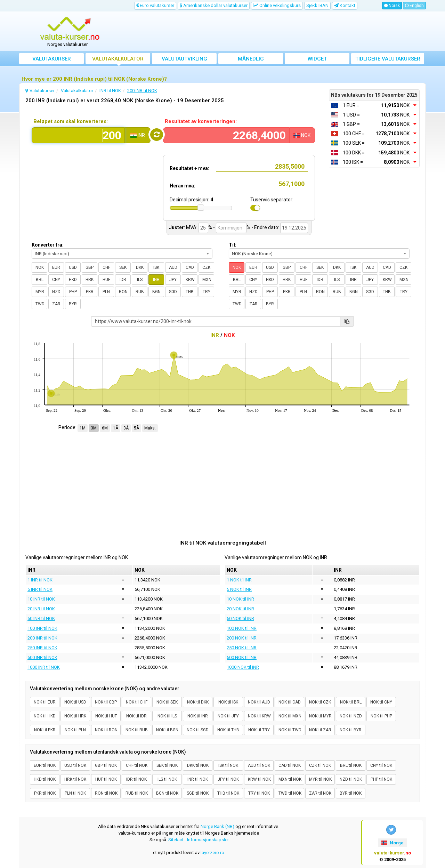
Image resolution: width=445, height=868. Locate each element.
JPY (173, 280)
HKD (73, 280)
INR (156, 280)
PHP (73, 292)
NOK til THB (228, 730)
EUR (56, 267)
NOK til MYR (320, 716)
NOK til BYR (351, 730)
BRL (40, 280)
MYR (40, 292)
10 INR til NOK (41, 599)
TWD (40, 304)
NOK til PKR (45, 730)
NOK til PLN (75, 730)
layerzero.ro (212, 853)
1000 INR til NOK (44, 667)
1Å (116, 428)
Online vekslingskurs (277, 5)
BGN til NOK (167, 793)
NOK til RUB (137, 730)
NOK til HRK (75, 716)
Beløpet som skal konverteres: (71, 121)
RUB (140, 292)
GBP (90, 267)
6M (105, 428)
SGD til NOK (198, 793)
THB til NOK (228, 793)
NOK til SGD (198, 730)
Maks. (150, 428)
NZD (56, 292)
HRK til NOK (75, 779)
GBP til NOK (106, 765)
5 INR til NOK (40, 589)
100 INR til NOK (42, 628)
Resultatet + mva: (189, 168)
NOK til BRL (351, 702)
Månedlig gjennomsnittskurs (251, 60)
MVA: (192, 227)
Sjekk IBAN (317, 5)
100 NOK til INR (242, 628)
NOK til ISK (228, 702)
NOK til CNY (381, 702)
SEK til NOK (167, 765)
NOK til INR (198, 716)
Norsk (392, 6)
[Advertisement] (274, 31)
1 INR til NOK (40, 580)
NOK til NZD (351, 716)
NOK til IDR (136, 716)
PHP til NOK (381, 779)
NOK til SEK (167, 702)
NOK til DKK (198, 702)
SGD (173, 292)
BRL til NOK (351, 765)
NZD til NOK (351, 779)
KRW (190, 280)
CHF (106, 267)
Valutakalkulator (118, 59)
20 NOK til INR (240, 609)
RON (123, 292)
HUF (106, 280)
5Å (136, 428)
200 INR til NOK (42, 638)
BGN (156, 292)
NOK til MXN (290, 716)
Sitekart (176, 840)
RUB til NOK (137, 793)
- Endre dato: (265, 227)
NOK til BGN (167, 730)
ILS (140, 280)
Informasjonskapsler (208, 840)
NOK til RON (106, 730)
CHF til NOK (137, 765)
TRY (207, 292)
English (414, 6)
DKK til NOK (198, 765)
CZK (206, 267)
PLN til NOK (75, 793)
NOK (40, 267)
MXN (207, 280)
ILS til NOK (167, 779)
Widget (317, 59)
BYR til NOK (351, 793)
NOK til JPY (228, 716)
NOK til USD (75, 702)
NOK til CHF (137, 702)
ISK (156, 267)
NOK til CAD (290, 702)
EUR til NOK (45, 765)
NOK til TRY (259, 730)
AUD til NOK (259, 765)
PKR (90, 292)
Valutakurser (52, 59)
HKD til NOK (45, 779)
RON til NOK (106, 793)
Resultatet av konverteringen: (201, 121)
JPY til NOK (228, 779)
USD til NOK (75, 765)
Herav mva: (183, 186)
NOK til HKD (45, 716)
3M (94, 428)
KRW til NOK (259, 779)
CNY (56, 280)
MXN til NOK (290, 779)
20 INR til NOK (41, 609)
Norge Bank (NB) (217, 826)
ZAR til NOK (320, 793)
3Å (126, 428)
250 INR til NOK (42, 648)
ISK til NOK (228, 765)
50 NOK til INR (240, 618)
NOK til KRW (259, 716)
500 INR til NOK (42, 657)
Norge (392, 843)
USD (73, 267)
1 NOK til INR (239, 580)
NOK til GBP (106, 702)
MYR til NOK (320, 779)
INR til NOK (198, 779)
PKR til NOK (45, 793)
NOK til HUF (106, 716)
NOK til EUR (45, 702)
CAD (190, 267)
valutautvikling (184, 59)
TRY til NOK (259, 793)
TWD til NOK (290, 793)
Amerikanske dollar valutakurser (214, 5)
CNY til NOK (381, 765)
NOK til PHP (381, 716)
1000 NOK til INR (243, 667)
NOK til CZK (320, 702)
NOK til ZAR (320, 730)
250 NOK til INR (242, 648)
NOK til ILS (167, 716)
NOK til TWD (290, 730)
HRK (90, 280)
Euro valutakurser (155, 5)
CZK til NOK (320, 765)
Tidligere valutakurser (388, 59)
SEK (123, 267)
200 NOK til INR (242, 638)
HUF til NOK (106, 779)
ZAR (56, 304)
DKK (140, 267)
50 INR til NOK (41, 618)
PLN (106, 292)
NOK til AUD (259, 702)
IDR (123, 280)
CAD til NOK (290, 765)
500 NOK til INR (242, 657)
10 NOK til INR (240, 599)
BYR (73, 304)
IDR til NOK (136, 779)
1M (83, 428)
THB (190, 292)
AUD (173, 267)
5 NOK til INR (239, 589)
